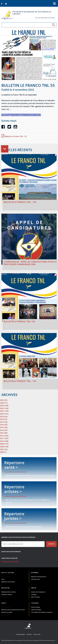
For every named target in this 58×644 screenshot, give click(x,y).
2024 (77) (4, 403)
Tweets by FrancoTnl (10, 562)
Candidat (34, 594)
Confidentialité (20, 634)
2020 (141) (4, 414)
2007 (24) (4, 449)
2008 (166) (4, 447)
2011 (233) (4, 438)
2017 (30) (4, 422)
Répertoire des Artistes (8, 582)
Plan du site (37, 634)
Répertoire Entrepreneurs (39, 577)
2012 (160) (4, 436)
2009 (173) (4, 444)
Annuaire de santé (7, 612)
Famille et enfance (7, 594)
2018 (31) (4, 419)
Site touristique (36, 607)
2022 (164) (4, 408)
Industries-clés (35, 579)
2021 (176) (4, 411)
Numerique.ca (52, 640)
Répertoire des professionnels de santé (13, 610)
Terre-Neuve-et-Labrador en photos (42, 612)
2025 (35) (4, 400)
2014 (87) (4, 430)
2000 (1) (3, 452)
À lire (3, 579)
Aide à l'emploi (35, 597)
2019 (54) (4, 417)
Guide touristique (36, 610)
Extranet (29, 634)
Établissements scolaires (9, 592)
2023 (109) (4, 406)
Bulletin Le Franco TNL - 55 (14, 136)
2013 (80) (4, 433)
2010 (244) (4, 441)
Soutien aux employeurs (38, 592)
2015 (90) (4, 427)
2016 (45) (4, 425)
